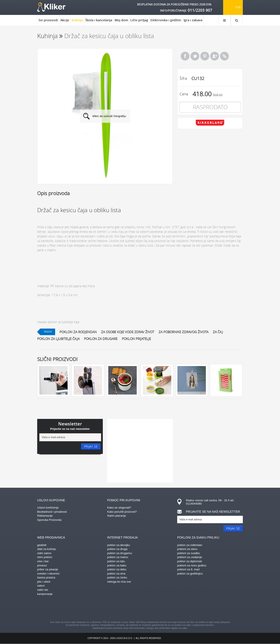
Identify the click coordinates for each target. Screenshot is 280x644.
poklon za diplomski (190, 561)
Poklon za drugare (101, 339)
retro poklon (45, 557)
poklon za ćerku (117, 577)
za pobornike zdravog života (184, 332)
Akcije (65, 20)
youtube (178, 609)
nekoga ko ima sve (119, 582)
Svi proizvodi (48, 20)
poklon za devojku (119, 545)
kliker (51, 7)
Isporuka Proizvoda (49, 520)
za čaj (218, 332)
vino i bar (43, 561)
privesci (42, 565)
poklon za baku (117, 565)
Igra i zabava (193, 20)
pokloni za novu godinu (192, 565)
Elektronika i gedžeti (166, 20)
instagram (132, 609)
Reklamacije (45, 516)
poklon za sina (116, 574)
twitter (163, 609)
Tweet (195, 56)
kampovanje (45, 594)
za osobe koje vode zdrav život (128, 332)
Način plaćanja (116, 516)
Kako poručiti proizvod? (122, 512)
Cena (184, 94)
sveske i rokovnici (48, 574)
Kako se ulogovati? (119, 508)
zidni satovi (44, 553)
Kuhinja (77, 22)
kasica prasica (46, 577)
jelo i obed (44, 582)
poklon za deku (117, 569)
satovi (41, 586)
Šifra (183, 78)
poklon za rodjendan (78, 332)
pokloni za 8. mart (188, 569)
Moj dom (121, 20)
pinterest (117, 609)
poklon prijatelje (136, 339)
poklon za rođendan (190, 545)
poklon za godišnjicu (190, 574)
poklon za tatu (116, 561)
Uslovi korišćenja (48, 508)
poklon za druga (117, 549)
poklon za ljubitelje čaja (58, 339)
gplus (148, 609)
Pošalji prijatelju (215, 56)
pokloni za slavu (187, 549)
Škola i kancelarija (99, 20)
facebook (102, 609)
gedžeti (42, 545)
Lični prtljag (139, 20)
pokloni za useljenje (190, 557)
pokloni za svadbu (189, 553)
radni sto (43, 590)
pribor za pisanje (48, 569)
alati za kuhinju (47, 549)
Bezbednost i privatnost (52, 512)
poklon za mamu (118, 557)
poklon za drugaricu (120, 553)
